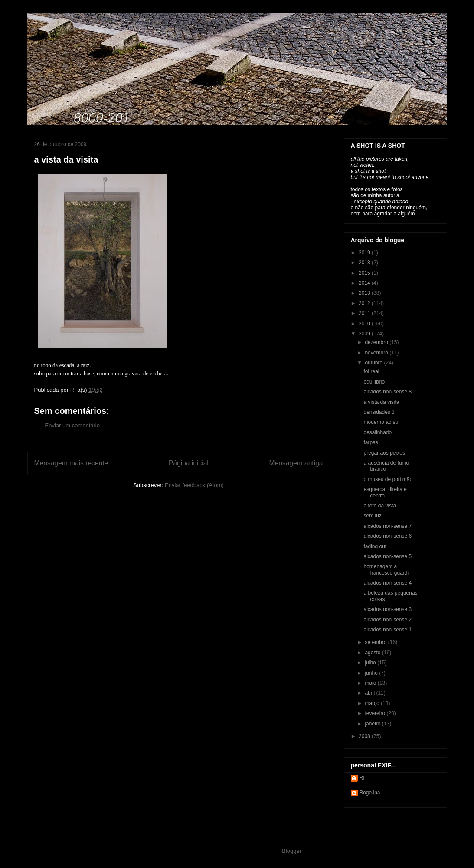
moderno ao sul (381, 422)
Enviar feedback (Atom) (194, 485)
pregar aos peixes (384, 453)
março (373, 703)
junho (372, 673)
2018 (365, 263)
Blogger (291, 851)
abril (370, 693)
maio (371, 683)
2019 (365, 253)
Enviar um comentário (72, 425)
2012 (365, 303)
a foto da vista (380, 506)
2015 (365, 273)
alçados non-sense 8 (387, 392)
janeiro (373, 724)
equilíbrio (374, 382)
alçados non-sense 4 (387, 583)
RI (362, 778)
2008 (365, 736)
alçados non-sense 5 (387, 556)
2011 (365, 313)
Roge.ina (370, 793)
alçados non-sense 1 (387, 630)
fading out (375, 546)
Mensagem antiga (296, 463)
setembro (376, 642)
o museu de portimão (388, 479)
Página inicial (189, 463)
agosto (373, 653)
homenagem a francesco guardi (386, 569)
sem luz (372, 516)
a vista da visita (381, 402)
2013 (365, 293)
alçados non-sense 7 (387, 526)
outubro (374, 363)
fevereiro (376, 713)
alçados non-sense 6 (387, 536)
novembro (377, 353)
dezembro (377, 342)
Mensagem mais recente (71, 463)
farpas (371, 442)
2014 (365, 283)
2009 (365, 334)
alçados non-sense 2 (387, 620)
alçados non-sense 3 (387, 609)
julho (371, 663)
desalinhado (378, 432)
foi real (371, 371)
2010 (365, 324)
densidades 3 (379, 412)
